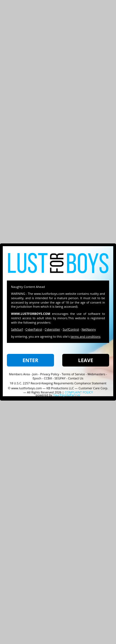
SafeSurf (17, 329)
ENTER (30, 360)
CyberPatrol (34, 329)
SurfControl (71, 329)
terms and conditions (86, 336)
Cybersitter (52, 329)
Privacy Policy (50, 374)
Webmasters (96, 374)
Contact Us (76, 378)
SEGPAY (60, 378)
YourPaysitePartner (67, 395)
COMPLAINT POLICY (79, 392)
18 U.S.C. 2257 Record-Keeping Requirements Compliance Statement (58, 383)
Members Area (20, 374)
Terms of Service (73, 374)
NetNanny (89, 329)
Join (35, 374)
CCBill (48, 378)
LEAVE (86, 360)
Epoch (37, 378)
